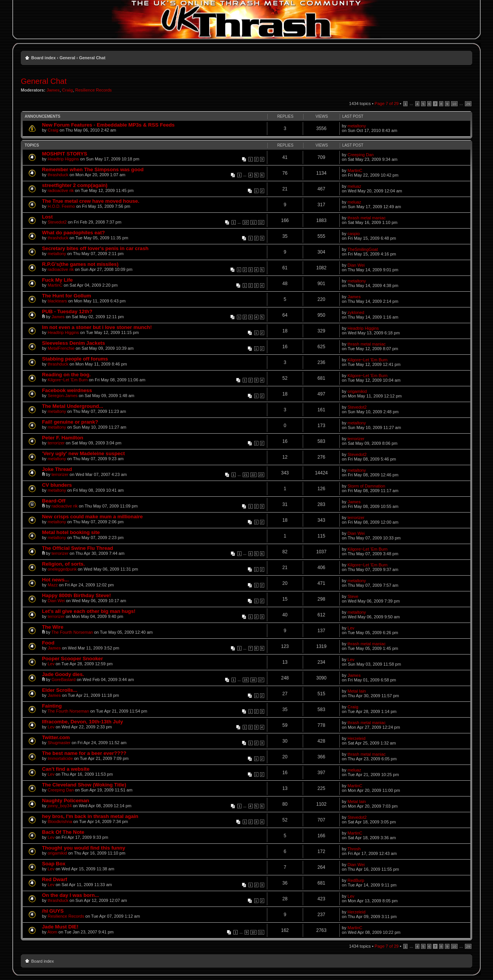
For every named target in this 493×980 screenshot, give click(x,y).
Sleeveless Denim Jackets (74, 343)
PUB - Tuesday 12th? (67, 311)
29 (468, 104)
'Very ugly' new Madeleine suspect (83, 453)
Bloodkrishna (60, 821)
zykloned (356, 312)
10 (454, 104)
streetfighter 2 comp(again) (75, 185)
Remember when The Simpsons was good (93, 169)
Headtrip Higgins (63, 159)
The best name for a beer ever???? (84, 753)
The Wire (53, 627)
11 (253, 222)
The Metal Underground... (73, 406)
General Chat (92, 58)
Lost (47, 217)
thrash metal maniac (366, 218)
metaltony (357, 126)
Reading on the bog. (66, 375)
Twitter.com (56, 737)
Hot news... (55, 580)
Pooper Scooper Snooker (72, 659)
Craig (67, 90)
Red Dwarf (54, 879)
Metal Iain (357, 691)
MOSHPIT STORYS (65, 154)
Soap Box (54, 864)
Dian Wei (356, 265)
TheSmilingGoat (363, 249)
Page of (387, 104)
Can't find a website (66, 769)
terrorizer (56, 443)
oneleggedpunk (62, 569)
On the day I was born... (70, 895)
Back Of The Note (63, 832)
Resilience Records (93, 90)
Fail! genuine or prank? (70, 422)
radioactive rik (61, 190)
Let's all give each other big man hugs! (89, 611)
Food (48, 643)
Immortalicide (60, 758)
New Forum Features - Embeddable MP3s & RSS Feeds (108, 125)
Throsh (354, 849)
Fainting (52, 706)
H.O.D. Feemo (61, 206)
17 (261, 680)
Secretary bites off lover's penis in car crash (95, 248)
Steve (353, 596)
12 (261, 222)
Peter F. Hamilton (63, 438)
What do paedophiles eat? (73, 233)
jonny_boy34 (60, 806)
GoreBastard (64, 679)
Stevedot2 (57, 222)
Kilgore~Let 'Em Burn (367, 360)
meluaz (354, 186)
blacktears (57, 301)
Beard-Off (54, 501)
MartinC (355, 170)
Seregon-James (63, 396)
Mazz (53, 585)
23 (261, 475)
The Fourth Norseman (72, 632)
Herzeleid (356, 738)
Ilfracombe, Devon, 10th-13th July (82, 722)
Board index (44, 58)
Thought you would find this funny (84, 848)
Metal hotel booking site (71, 532)
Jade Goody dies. (63, 674)
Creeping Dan (361, 155)
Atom (52, 932)
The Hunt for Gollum (66, 296)
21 (246, 475)
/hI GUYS (53, 911)
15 (246, 680)
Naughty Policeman (65, 801)
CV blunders (57, 485)
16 (253, 680)
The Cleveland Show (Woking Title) (84, 785)
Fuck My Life (57, 280)
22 (253, 475)
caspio (354, 234)
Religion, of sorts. (63, 564)
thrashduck (58, 175)
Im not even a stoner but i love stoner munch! (97, 327)
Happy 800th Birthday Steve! (76, 595)
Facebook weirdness (67, 390)
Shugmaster (59, 743)
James (53, 90)
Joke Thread (57, 469)
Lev (351, 628)
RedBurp (356, 880)
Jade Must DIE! (60, 927)
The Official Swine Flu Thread (78, 548)
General (67, 58)
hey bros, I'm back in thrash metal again (90, 816)
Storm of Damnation (366, 486)
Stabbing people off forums (75, 359)
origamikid (357, 391)
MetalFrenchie (61, 348)
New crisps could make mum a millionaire (92, 517)
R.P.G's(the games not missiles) (80, 264)
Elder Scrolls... (60, 690)
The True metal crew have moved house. (91, 201)
